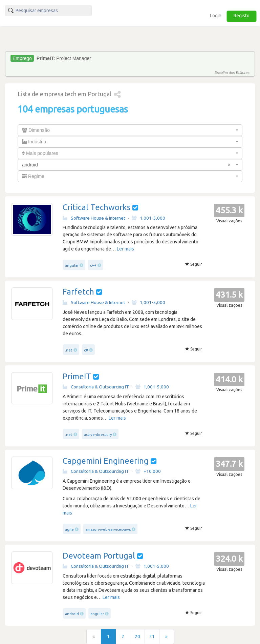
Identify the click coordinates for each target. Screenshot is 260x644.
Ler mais (125, 249)
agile (69, 529)
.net (69, 350)
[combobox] (130, 130)
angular (72, 265)
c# (86, 350)
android (72, 614)
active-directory (98, 435)
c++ (93, 265)
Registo (242, 16)
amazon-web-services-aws (108, 529)
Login (216, 16)
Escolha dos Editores (232, 73)
